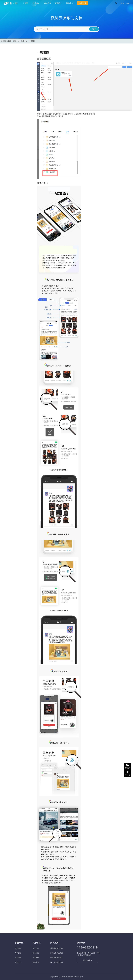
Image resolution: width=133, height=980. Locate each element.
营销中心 (16, 41)
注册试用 (83, 3)
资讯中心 (36, 3)
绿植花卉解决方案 (57, 958)
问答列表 (48, 3)
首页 (26, 3)
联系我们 (59, 3)
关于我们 (36, 948)
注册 (128, 3)
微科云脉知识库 (6, 41)
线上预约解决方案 (57, 962)
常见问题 (18, 958)
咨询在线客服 (87, 960)
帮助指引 (36, 962)
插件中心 (24, 41)
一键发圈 (32, 41)
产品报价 (36, 958)
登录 (122, 3)
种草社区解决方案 (57, 948)
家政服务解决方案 (57, 953)
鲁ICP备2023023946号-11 (75, 977)
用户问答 (18, 948)
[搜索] (116, 3)
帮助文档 (70, 3)
